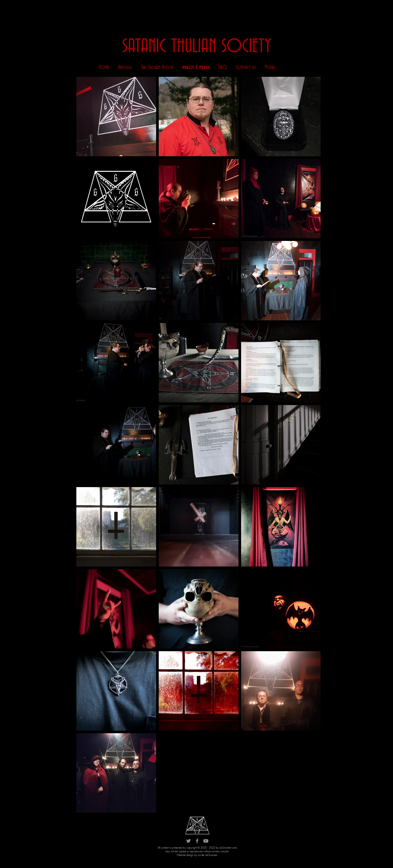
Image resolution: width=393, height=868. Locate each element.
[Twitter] (188, 841)
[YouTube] (206, 841)
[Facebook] (197, 841)
